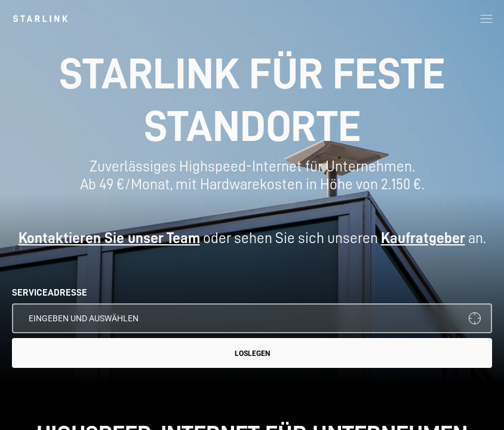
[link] (40, 19)
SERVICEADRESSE (50, 293)
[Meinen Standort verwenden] (475, 318)
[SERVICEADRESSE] (252, 318)
